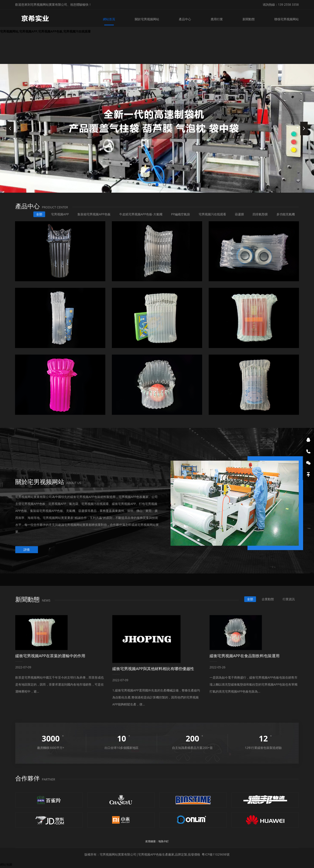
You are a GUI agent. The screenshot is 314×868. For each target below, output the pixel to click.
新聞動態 (249, 19)
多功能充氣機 (286, 214)
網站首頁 (109, 19)
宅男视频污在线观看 (212, 214)
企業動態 (268, 599)
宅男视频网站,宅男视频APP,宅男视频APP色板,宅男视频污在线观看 (45, 31)
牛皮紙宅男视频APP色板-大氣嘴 (141, 214)
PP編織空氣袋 (181, 214)
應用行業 (217, 19)
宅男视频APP (60, 214)
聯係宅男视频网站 (287, 19)
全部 (39, 214)
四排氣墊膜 (260, 214)
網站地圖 (6, 864)
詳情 (27, 550)
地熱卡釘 (164, 841)
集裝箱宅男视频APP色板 (94, 214)
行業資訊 (289, 599)
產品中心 (185, 19)
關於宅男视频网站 (147, 19)
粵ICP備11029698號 (216, 854)
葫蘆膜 (239, 214)
